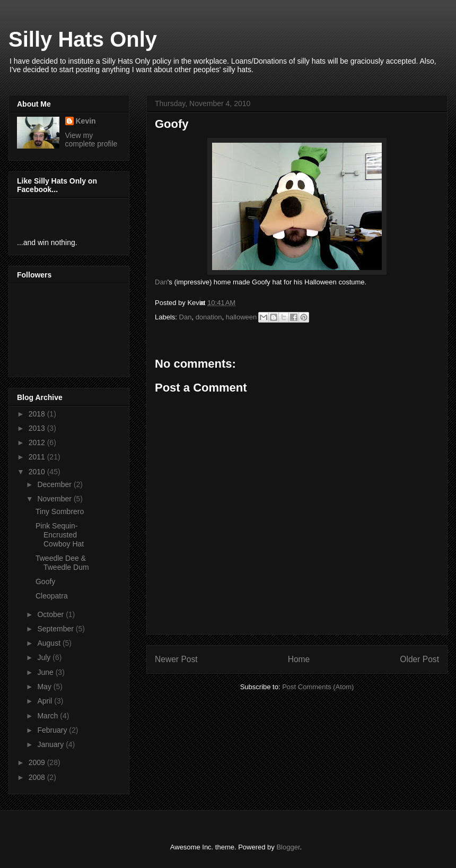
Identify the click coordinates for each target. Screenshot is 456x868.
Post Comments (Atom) (318, 687)
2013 (38, 428)
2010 (38, 472)
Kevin (86, 121)
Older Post (419, 659)
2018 (38, 414)
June (46, 672)
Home (299, 659)
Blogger (288, 847)
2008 (38, 777)
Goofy (45, 581)
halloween (242, 317)
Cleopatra (52, 596)
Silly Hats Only (83, 39)
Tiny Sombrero (60, 511)
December (55, 484)
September (56, 629)
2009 (38, 762)
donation (209, 317)
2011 (38, 457)
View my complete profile (91, 140)
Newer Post (176, 659)
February (53, 730)
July (45, 657)
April (46, 701)
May (45, 687)
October (51, 614)
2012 (38, 442)
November (55, 499)
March (49, 716)
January (51, 744)
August (50, 643)
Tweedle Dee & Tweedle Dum (62, 563)
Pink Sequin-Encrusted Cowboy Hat (60, 535)
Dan (161, 282)
